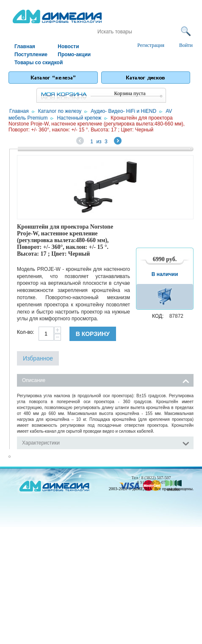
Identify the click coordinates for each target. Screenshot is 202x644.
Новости (68, 46)
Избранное (38, 358)
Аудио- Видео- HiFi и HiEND (123, 111)
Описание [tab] (106, 380)
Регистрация (151, 45)
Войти (186, 45)
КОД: (158, 316)
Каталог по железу (60, 111)
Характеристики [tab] (106, 442)
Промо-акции (74, 55)
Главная (25, 46)
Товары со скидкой (36, 63)
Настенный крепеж (79, 118)
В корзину (93, 334)
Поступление (31, 55)
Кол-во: (26, 332)
